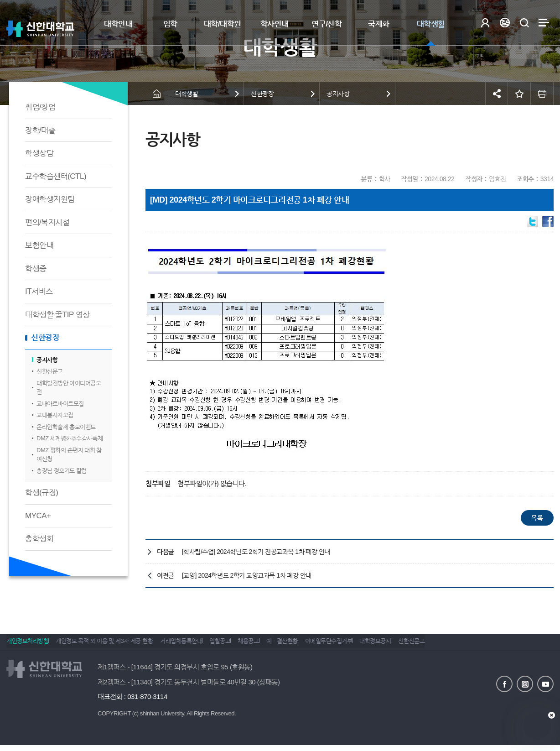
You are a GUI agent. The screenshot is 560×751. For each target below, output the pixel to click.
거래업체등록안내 (195, 645)
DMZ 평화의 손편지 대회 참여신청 (69, 455)
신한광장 (45, 337)
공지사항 (47, 360)
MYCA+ (38, 516)
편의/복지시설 (47, 222)
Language (505, 23)
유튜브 (545, 683)
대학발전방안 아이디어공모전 (69, 388)
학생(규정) (41, 493)
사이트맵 (544, 23)
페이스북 (504, 683)
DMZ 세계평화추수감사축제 (70, 438)
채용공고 (275, 645)
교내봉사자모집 (55, 415)
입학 (170, 24)
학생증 (36, 269)
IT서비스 (39, 291)
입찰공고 (240, 645)
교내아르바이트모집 (60, 404)
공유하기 (497, 94)
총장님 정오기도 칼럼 (62, 471)
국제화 (379, 24)
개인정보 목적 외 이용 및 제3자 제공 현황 (111, 645)
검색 (524, 23)
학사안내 (275, 24)
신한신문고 (50, 371)
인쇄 (542, 94)
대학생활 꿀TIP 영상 (57, 315)
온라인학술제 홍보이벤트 (66, 427)
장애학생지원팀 (50, 199)
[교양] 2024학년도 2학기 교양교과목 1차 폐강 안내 (247, 575)
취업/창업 (40, 107)
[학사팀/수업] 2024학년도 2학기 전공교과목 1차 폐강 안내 (256, 552)
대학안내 (118, 24)
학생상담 (39, 153)
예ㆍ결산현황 (316, 645)
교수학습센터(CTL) (56, 176)
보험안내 (39, 245)
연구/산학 (327, 24)
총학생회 (39, 539)
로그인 (485, 23)
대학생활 (431, 24)
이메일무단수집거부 (370, 645)
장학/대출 (40, 130)
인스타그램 (525, 683)
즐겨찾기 (519, 94)
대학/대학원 (223, 24)
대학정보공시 (423, 645)
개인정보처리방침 (27, 645)
